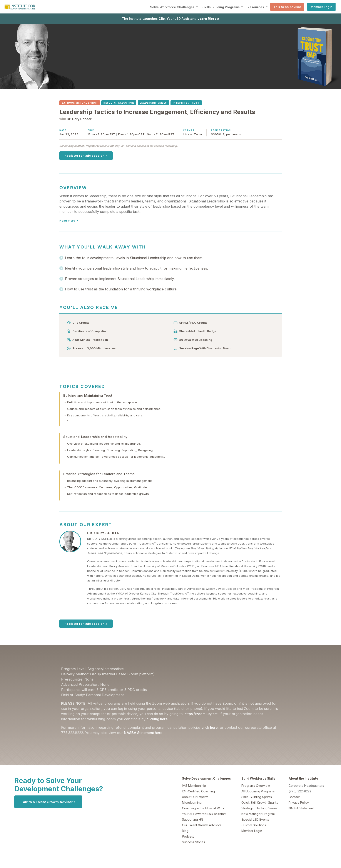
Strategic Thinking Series (259, 808)
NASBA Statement (301, 808)
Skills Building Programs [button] (221, 7)
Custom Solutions (254, 825)
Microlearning (192, 803)
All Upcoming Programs (258, 791)
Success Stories (194, 842)
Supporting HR (192, 819)
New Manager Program (258, 814)
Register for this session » (86, 156)
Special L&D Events (255, 819)
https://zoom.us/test (201, 714)
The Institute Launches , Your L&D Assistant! (171, 19)
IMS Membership (194, 786)
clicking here (157, 719)
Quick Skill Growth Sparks (260, 803)
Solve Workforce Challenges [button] (173, 7)
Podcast (188, 836)
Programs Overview (256, 786)
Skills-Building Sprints (257, 797)
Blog (185, 831)
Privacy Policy (299, 803)
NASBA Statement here (143, 733)
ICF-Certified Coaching (198, 791)
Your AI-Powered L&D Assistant (204, 814)
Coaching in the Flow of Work (203, 808)
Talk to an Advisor (287, 7)
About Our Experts (195, 797)
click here (210, 727)
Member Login (321, 7)
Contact (294, 797)
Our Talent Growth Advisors (202, 825)
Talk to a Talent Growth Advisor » (48, 802)
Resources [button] (256, 7)
